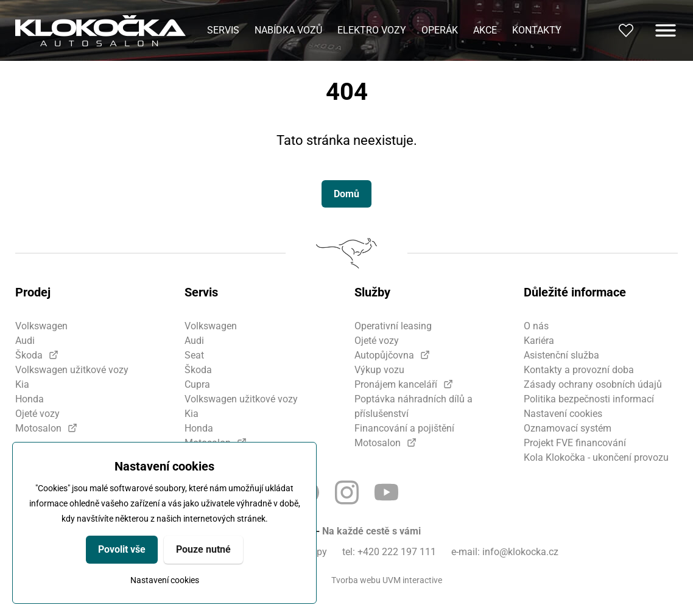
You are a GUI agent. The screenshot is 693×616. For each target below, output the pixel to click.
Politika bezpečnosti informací (589, 399)
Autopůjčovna (384, 355)
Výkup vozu (379, 370)
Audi (25, 341)
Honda (30, 399)
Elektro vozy (372, 30)
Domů (346, 194)
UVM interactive (412, 580)
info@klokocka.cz (520, 552)
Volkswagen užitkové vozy (72, 370)
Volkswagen (41, 326)
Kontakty (537, 30)
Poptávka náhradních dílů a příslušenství (413, 406)
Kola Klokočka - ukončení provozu (596, 457)
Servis (223, 30)
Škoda (29, 355)
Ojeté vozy (37, 414)
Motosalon (38, 428)
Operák (440, 30)
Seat (194, 355)
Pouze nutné (203, 549)
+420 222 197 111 (397, 552)
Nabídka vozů (288, 30)
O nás (536, 326)
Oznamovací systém (568, 428)
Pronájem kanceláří (396, 384)
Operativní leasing (393, 326)
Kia (22, 384)
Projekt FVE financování (575, 443)
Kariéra (539, 341)
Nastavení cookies (165, 580)
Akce (485, 30)
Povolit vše (122, 549)
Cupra (197, 384)
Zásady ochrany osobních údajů (593, 384)
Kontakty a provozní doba (579, 370)
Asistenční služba (561, 355)
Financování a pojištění (404, 428)
